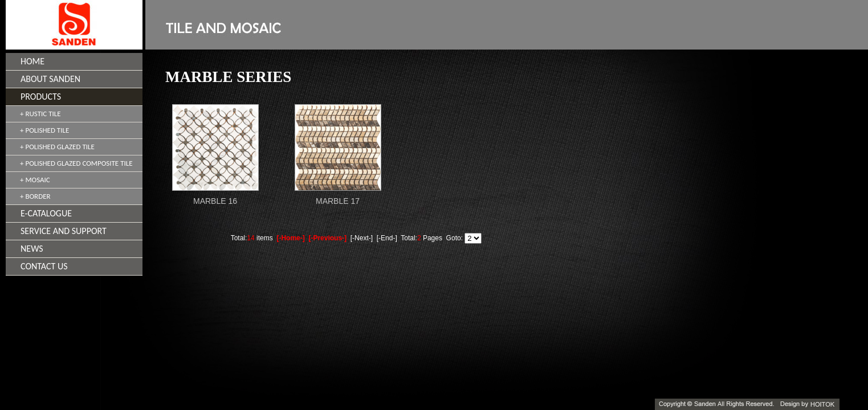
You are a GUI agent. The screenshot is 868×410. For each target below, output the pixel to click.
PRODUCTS (41, 97)
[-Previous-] (327, 238)
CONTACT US (44, 266)
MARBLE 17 (338, 201)
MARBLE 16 (215, 201)
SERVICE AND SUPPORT (64, 231)
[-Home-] (290, 238)
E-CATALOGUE (46, 213)
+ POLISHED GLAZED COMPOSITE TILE (76, 163)
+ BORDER (35, 196)
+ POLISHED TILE (44, 130)
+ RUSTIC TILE (40, 114)
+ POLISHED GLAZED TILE (57, 147)
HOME (32, 61)
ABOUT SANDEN (50, 79)
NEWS (32, 249)
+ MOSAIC (35, 180)
